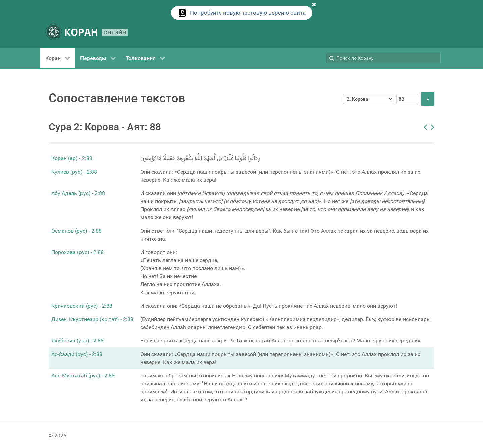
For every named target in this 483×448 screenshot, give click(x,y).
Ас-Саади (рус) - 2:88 (77, 354)
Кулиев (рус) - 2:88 (74, 172)
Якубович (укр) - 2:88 (77, 341)
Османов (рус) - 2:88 (76, 231)
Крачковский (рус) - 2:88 (82, 306)
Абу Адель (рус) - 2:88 (78, 193)
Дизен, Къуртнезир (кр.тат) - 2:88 (92, 319)
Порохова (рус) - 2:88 (77, 252)
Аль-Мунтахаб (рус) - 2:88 (83, 375)
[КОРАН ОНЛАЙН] (87, 33)
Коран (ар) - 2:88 (72, 158)
